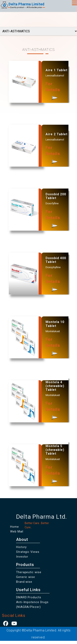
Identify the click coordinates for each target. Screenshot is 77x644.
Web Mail (17, 531)
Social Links (14, 615)
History (21, 547)
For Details (53, 92)
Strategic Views (28, 552)
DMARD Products (29, 597)
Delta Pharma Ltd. (41, 517)
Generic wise (26, 577)
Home (15, 527)
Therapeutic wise (29, 572)
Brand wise (24, 582)
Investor (22, 557)
